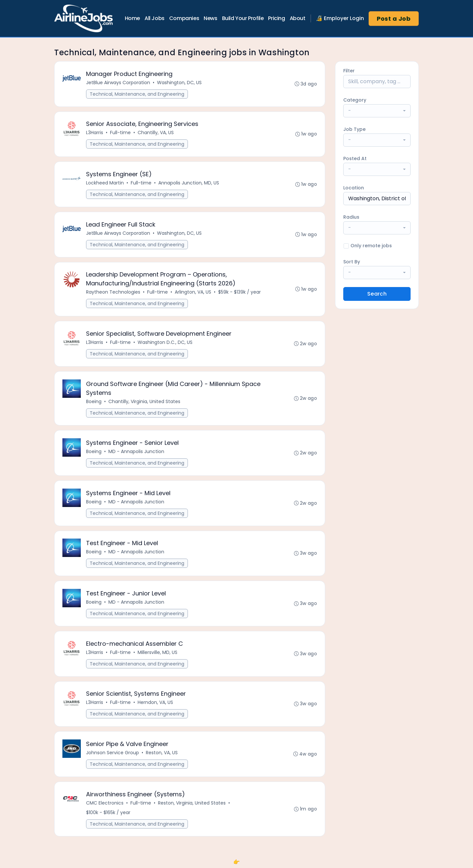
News (210, 18)
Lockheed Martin (105, 183)
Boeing (94, 402)
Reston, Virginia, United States (192, 805)
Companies (184, 18)
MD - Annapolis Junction (136, 452)
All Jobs (155, 18)
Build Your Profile (243, 18)
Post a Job (394, 19)
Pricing (276, 18)
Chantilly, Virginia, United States (144, 402)
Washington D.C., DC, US (165, 343)
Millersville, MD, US (158, 654)
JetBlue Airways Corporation (118, 83)
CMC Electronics (105, 805)
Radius (351, 217)
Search (377, 294)
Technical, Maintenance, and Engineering (137, 94)
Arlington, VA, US (193, 293)
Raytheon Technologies (113, 293)
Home (132, 18)
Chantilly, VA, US (156, 133)
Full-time (120, 133)
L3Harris (95, 133)
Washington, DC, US (179, 83)
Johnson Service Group (113, 754)
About (298, 18)
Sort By (352, 262)
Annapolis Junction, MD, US (189, 183)
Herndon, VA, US (155, 704)
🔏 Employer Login (340, 18)
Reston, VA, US (162, 754)
